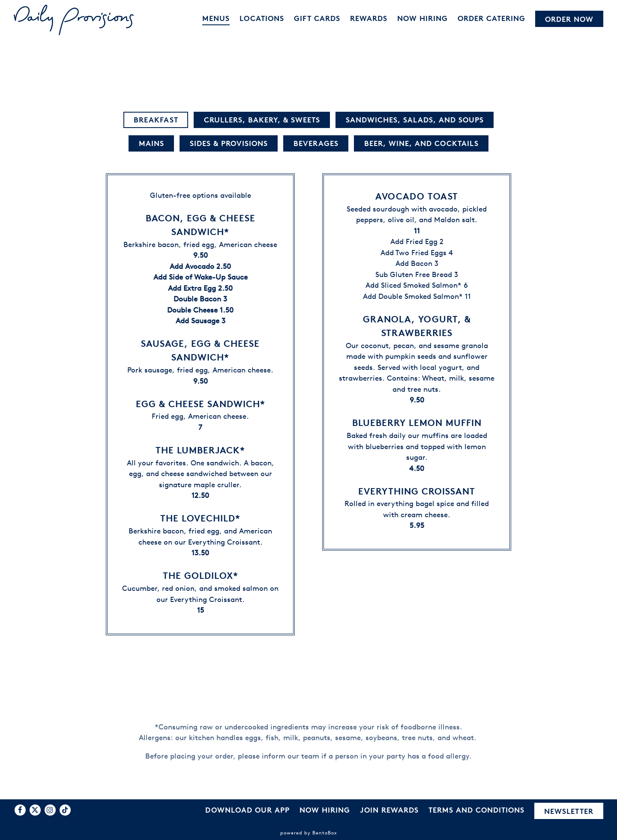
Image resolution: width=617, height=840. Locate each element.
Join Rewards (389, 810)
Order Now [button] (569, 19)
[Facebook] (20, 810)
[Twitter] (35, 810)
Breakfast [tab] (156, 120)
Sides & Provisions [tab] (229, 144)
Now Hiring (325, 810)
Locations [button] (262, 18)
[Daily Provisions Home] (74, 19)
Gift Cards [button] (317, 18)
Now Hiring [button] (422, 18)
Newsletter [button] (569, 811)
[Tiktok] (65, 810)
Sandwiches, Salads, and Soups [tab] (415, 120)
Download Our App (247, 810)
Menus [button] (216, 18)
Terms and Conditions (476, 810)
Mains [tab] (151, 144)
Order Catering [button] (491, 18)
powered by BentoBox (309, 833)
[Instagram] (50, 810)
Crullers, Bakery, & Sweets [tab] (262, 120)
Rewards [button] (369, 18)
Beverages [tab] (316, 144)
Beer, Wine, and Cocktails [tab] (421, 144)
